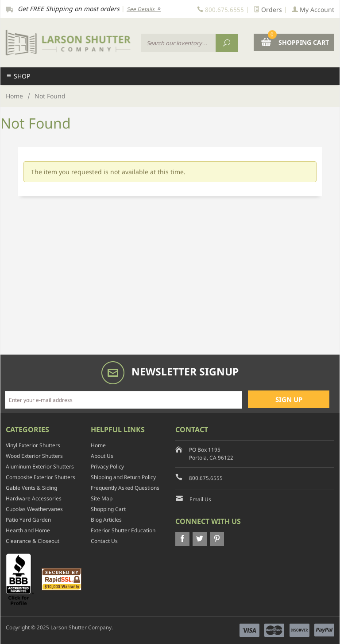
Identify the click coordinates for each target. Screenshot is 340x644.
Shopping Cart (108, 509)
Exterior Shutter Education (123, 530)
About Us (102, 456)
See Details (144, 9)
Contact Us (104, 541)
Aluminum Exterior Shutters (40, 466)
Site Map (102, 498)
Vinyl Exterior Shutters (33, 445)
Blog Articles (106, 520)
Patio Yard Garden (28, 520)
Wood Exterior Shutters (34, 456)
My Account (313, 10)
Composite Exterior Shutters (41, 477)
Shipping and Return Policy (123, 477)
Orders (268, 10)
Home (14, 96)
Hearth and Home (28, 530)
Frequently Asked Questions (125, 488)
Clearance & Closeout (33, 541)
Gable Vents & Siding (31, 488)
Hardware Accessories (34, 498)
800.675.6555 (206, 478)
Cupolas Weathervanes (34, 509)
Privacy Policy (107, 466)
